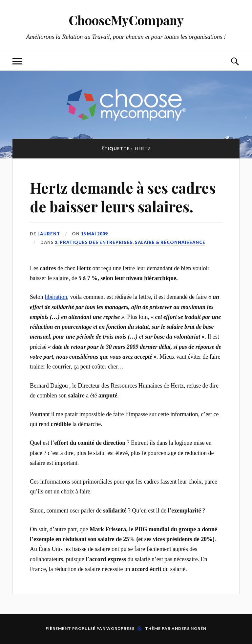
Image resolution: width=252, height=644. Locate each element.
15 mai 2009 (94, 234)
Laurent (49, 234)
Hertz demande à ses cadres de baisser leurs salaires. (123, 197)
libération (56, 297)
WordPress (120, 628)
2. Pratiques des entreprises (94, 242)
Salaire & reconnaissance (170, 242)
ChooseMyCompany (126, 20)
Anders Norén (189, 628)
